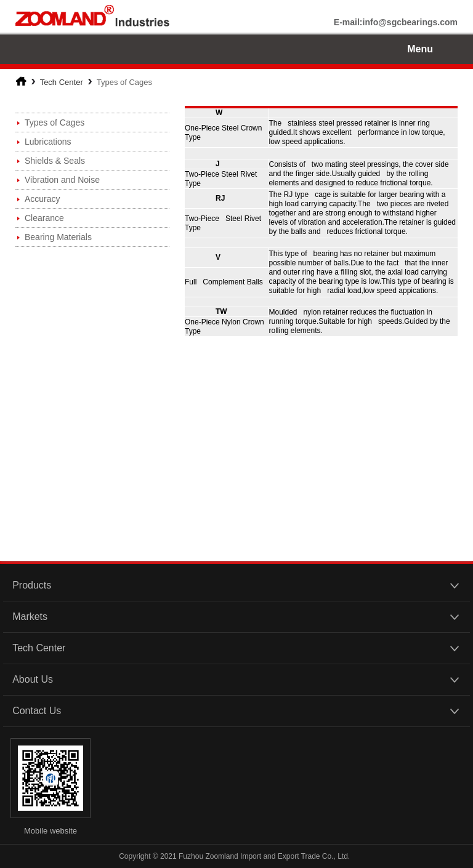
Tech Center (62, 82)
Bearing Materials (58, 237)
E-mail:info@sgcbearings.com (396, 22)
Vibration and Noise (62, 180)
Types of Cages (55, 123)
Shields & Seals (55, 161)
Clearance (44, 218)
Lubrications (48, 142)
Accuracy (42, 199)
